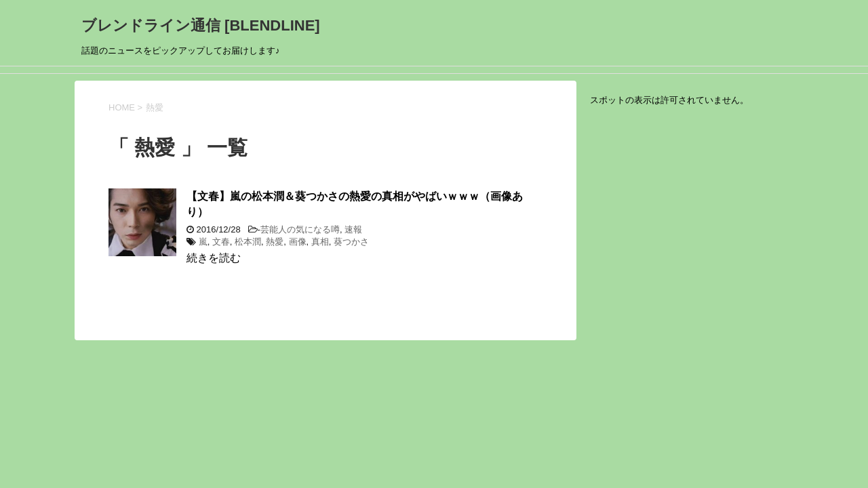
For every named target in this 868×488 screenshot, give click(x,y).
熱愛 (275, 242)
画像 (298, 242)
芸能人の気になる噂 (300, 229)
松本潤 (248, 242)
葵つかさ (351, 242)
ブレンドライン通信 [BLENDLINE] (201, 25)
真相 (320, 242)
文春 (221, 242)
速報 (353, 229)
